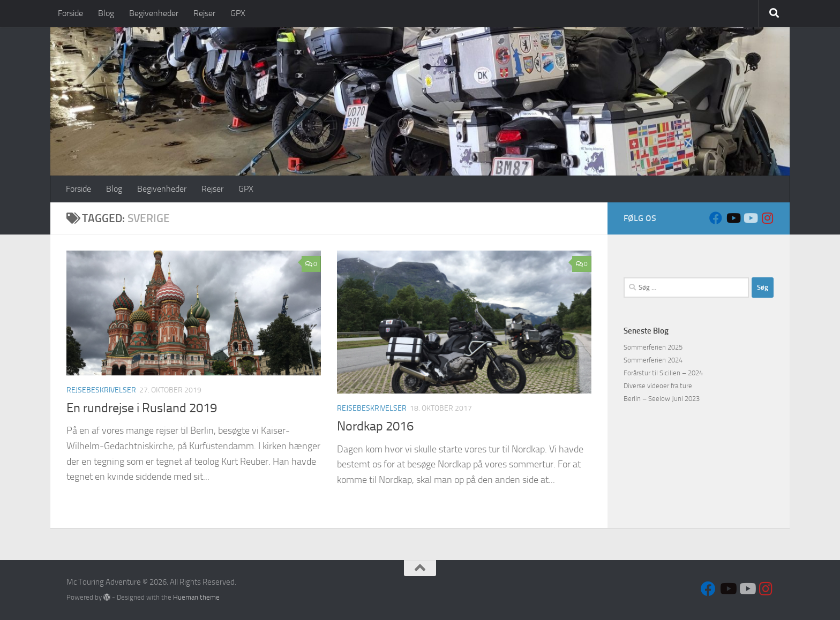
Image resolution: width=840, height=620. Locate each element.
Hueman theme (196, 597)
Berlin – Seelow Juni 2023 (662, 399)
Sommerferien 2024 (653, 360)
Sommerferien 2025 (653, 347)
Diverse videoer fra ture (658, 386)
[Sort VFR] (733, 218)
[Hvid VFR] (750, 218)
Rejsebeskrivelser (101, 390)
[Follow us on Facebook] (716, 218)
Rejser (204, 13)
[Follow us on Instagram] (767, 218)
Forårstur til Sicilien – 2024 (663, 373)
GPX (238, 13)
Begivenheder (154, 13)
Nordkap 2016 (375, 426)
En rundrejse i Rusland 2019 (142, 408)
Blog (106, 13)
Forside (70, 13)
